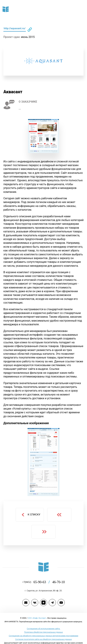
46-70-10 (58, 575)
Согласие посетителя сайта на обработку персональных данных (43, 632)
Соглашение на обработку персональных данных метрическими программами (43, 628)
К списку (31, 507)
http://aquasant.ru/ (16, 28)
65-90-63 (43, 575)
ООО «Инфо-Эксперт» (37, 610)
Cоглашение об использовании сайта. (43, 621)
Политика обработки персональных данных (44, 624)
